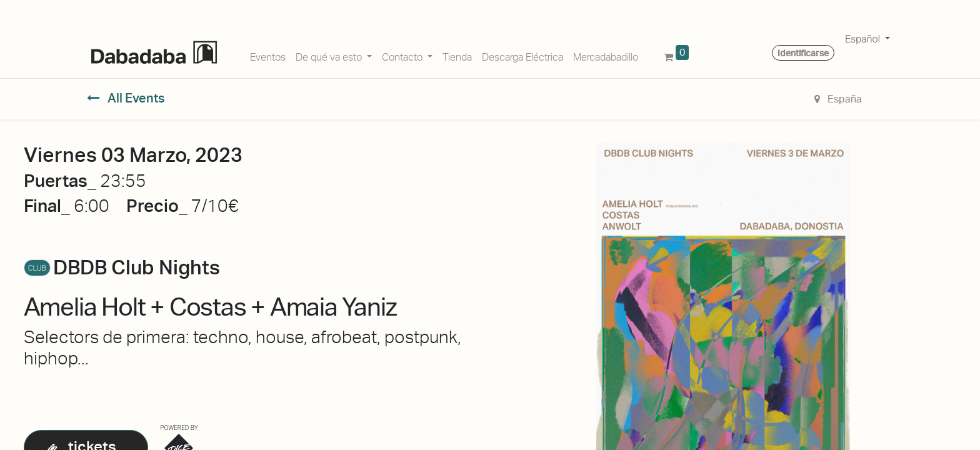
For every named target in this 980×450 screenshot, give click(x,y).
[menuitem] (268, 55)
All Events (126, 98)
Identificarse (803, 53)
